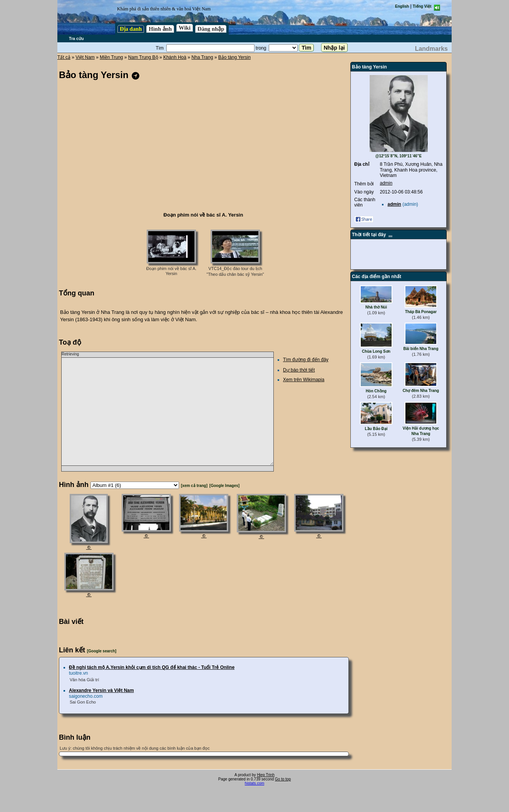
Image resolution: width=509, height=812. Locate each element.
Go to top (283, 779)
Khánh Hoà (175, 57)
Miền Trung (111, 57)
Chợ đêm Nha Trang (421, 391)
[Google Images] (224, 486)
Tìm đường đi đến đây (306, 360)
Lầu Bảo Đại (376, 429)
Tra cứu (76, 38)
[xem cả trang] (194, 486)
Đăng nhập (211, 29)
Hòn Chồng (376, 391)
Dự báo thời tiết (299, 370)
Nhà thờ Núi (376, 307)
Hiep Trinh (266, 775)
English (402, 6)
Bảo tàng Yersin (234, 57)
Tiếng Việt (422, 6)
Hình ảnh (160, 29)
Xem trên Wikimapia (304, 380)
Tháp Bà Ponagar (421, 312)
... (390, 235)
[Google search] (102, 651)
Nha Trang (202, 57)
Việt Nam (85, 57)
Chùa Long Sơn (376, 351)
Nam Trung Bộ (143, 57)
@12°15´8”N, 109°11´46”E (399, 156)
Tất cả (64, 57)
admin (386, 183)
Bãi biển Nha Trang (421, 349)
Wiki (185, 28)
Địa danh (131, 29)
